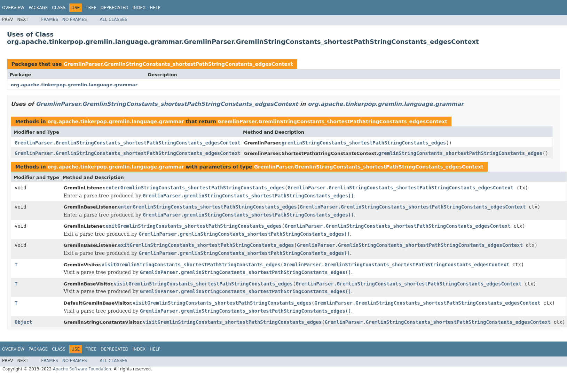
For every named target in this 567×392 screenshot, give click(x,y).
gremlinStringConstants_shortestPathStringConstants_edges (364, 143)
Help (155, 8)
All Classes (114, 19)
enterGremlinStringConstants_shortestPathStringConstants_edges (195, 188)
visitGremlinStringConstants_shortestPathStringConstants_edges (191, 265)
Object (23, 322)
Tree (91, 8)
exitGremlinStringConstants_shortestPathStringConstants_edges (194, 226)
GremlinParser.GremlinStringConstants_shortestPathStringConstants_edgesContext (178, 64)
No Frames (75, 19)
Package (38, 8)
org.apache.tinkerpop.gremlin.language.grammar (74, 85)
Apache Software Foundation (82, 369)
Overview (13, 8)
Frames (50, 19)
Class (59, 8)
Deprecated (115, 8)
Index (139, 8)
